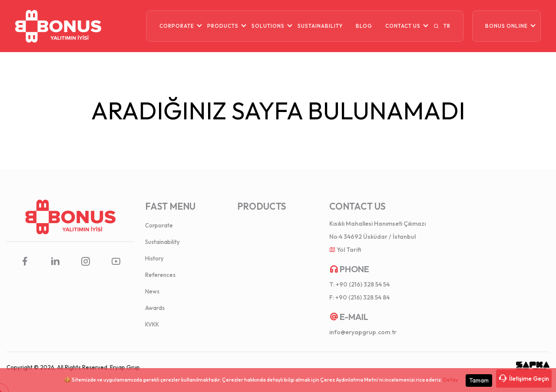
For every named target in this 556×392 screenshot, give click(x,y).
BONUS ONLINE (506, 26)
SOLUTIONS (268, 26)
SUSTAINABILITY (320, 26)
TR (447, 26)
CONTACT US (403, 26)
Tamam (479, 380)
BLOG (364, 26)
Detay (450, 380)
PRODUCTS (223, 26)
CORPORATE (177, 26)
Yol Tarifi (349, 250)
